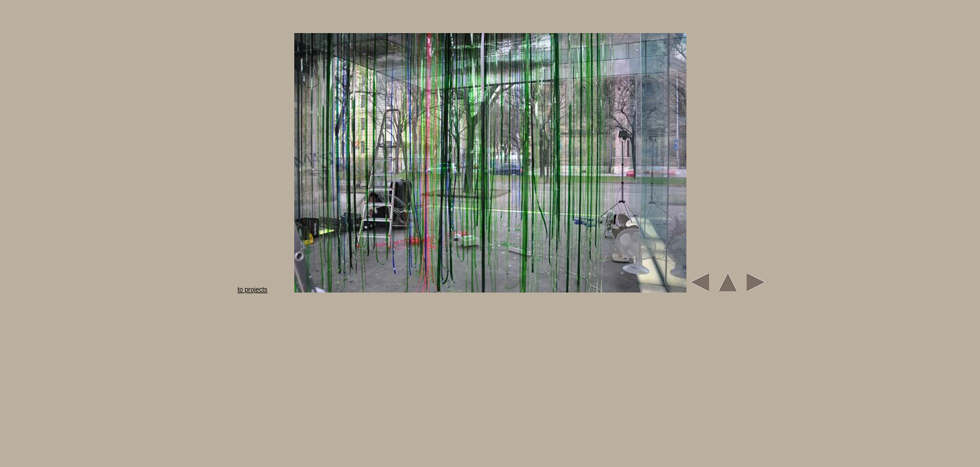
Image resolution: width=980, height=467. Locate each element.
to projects (252, 290)
